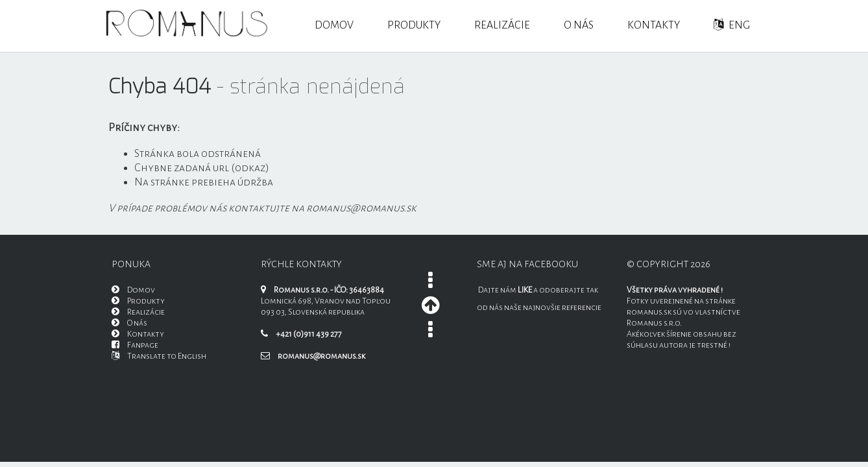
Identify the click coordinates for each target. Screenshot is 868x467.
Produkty (414, 25)
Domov (334, 25)
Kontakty (654, 25)
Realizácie (502, 25)
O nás (579, 25)
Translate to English (159, 356)
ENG (732, 25)
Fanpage (135, 345)
